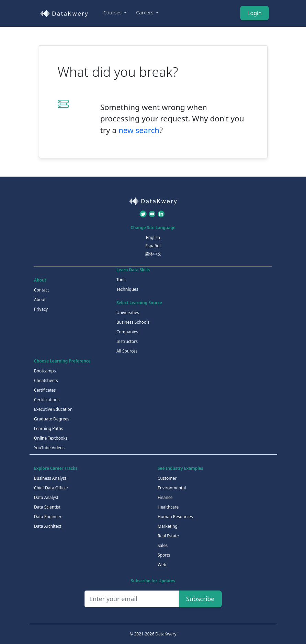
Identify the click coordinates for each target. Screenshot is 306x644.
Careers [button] (145, 13)
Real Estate (168, 536)
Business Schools (133, 322)
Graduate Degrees (52, 419)
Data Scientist (47, 507)
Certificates (45, 390)
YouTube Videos (49, 448)
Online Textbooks (51, 438)
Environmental (172, 488)
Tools (121, 280)
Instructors (127, 341)
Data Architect (48, 526)
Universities (128, 313)
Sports (164, 555)
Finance (165, 497)
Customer (167, 478)
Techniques (127, 289)
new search (139, 130)
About (40, 300)
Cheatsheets (46, 380)
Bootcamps (45, 371)
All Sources (127, 351)
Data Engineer (48, 517)
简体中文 (153, 254)
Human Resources (175, 517)
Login (254, 13)
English (153, 237)
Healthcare (168, 507)
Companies (127, 332)
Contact (41, 290)
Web (162, 565)
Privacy (41, 309)
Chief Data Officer (51, 488)
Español (153, 246)
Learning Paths (49, 428)
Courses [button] (113, 13)
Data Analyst (46, 497)
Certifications (47, 400)
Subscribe (200, 599)
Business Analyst (50, 478)
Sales (163, 545)
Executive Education (53, 409)
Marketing (168, 526)
